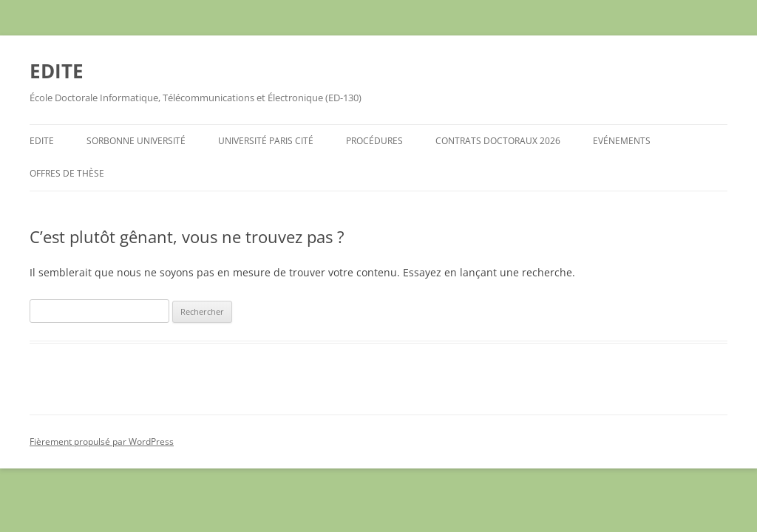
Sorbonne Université (136, 141)
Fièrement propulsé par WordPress (102, 441)
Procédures (374, 141)
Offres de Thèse (67, 173)
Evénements (622, 141)
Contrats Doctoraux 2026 (498, 141)
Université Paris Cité (266, 141)
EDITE (57, 71)
